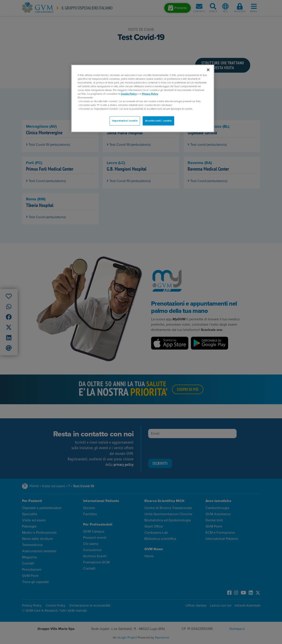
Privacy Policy (150, 94)
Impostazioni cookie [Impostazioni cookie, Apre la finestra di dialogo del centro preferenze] (125, 121)
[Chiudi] (208, 70)
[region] (143, 99)
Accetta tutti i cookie (159, 121)
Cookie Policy (129, 94)
